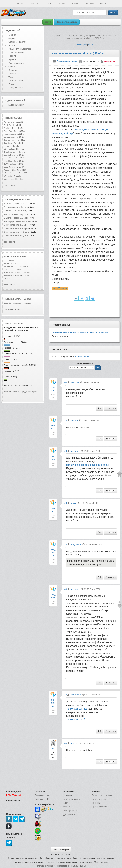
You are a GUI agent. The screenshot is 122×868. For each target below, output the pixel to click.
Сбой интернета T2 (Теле (16, 235)
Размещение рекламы (102, 795)
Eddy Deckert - (10, 167)
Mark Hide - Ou (10, 161)
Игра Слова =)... (10, 263)
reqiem (74, 503)
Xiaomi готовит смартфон (16, 214)
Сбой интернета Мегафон (17, 228)
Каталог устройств (71, 799)
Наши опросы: (13, 324)
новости (24, 200)
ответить (111, 408)
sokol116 (75, 383)
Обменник (89, 3)
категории (82, 44)
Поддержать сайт (15, 101)
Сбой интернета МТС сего (16, 232)
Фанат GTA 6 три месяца (16, 211)
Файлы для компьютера (20, 49)
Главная (20, 3)
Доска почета (69, 814)
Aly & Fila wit (9, 125)
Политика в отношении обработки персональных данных (61, 866)
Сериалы (13, 70)
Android (62, 3)
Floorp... (7, 146)
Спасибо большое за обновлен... (17, 303)
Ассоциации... (10, 260)
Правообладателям (101, 807)
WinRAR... (8, 176)
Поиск (11, 84)
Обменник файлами (18, 42)
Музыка (12, 59)
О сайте (67, 807)
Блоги (66, 803)
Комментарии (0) (12, 392)
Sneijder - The (9, 128)
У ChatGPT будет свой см (16, 204)
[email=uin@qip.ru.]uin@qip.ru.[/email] (88, 465)
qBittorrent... (9, 179)
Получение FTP (42, 799)
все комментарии (12, 309)
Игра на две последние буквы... (17, 266)
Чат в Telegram (60, 288)
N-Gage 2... (8, 278)
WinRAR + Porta (10, 173)
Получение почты (43, 795)
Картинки (13, 74)
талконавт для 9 (76, 719)
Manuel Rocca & (10, 158)
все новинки (10, 185)
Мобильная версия (61, 850)
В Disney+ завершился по (16, 218)
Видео (75, 3)
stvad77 (74, 420)
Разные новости (16, 63)
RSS (90, 44)
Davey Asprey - (10, 137)
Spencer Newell (10, 140)
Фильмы (12, 67)
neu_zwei (75, 451)
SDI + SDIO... (9, 149)
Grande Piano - (10, 155)
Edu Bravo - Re (10, 143)
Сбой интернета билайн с (16, 225)
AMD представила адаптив (17, 221)
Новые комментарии (17, 299)
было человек (83, 357)
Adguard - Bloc (10, 170)
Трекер (48, 3)
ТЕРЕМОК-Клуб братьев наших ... (18, 272)
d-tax (53, 748)
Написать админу (100, 799)
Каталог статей (16, 81)
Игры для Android (17, 52)
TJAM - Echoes (10, 164)
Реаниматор (69, 795)
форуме (21, 256)
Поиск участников (71, 811)
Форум (103, 3)
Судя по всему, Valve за (15, 207)
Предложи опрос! (29, 392)
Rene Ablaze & (10, 134)
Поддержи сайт (16, 88)
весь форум (10, 284)
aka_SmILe (53, 552)
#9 (66, 383)
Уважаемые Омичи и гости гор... (17, 275)
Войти (48, 22)
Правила (96, 803)
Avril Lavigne (9, 122)
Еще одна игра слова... (13, 269)
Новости (34, 3)
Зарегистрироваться (67, 22)
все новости (10, 242)
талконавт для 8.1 (77, 709)
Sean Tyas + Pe (10, 131)
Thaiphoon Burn (10, 152)
